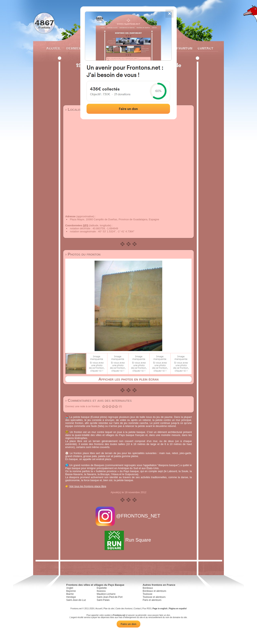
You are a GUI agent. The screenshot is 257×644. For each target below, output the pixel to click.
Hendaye (71, 597)
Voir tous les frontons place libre (88, 486)
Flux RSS (147, 609)
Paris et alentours (152, 600)
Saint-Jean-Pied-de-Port (110, 597)
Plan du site (109, 609)
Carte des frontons (124, 609)
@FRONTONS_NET (129, 516)
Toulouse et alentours (154, 597)
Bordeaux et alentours (154, 591)
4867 (44, 23)
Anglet (70, 588)
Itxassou (101, 591)
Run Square (128, 540)
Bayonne (71, 591)
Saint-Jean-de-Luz (76, 600)
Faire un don (128, 624)
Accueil (53, 48)
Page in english (160, 609)
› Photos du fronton (83, 254)
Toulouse (147, 594)
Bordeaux (148, 588)
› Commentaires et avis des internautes (98, 400)
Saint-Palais (103, 600)
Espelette (102, 588)
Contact (205, 48)
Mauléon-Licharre (106, 594)
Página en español (178, 609)
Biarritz (70, 594)
